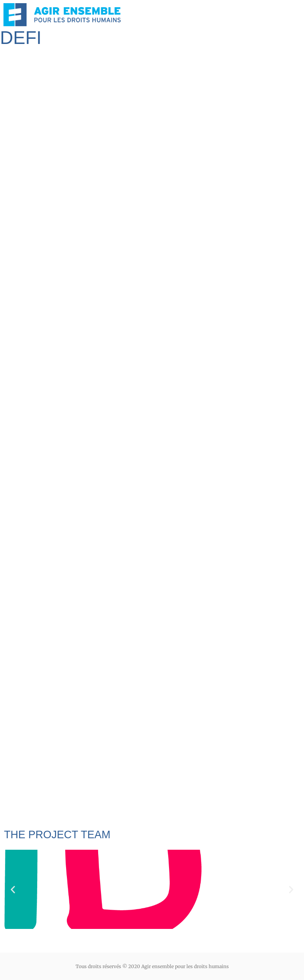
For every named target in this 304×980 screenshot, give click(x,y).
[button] (13, 889)
